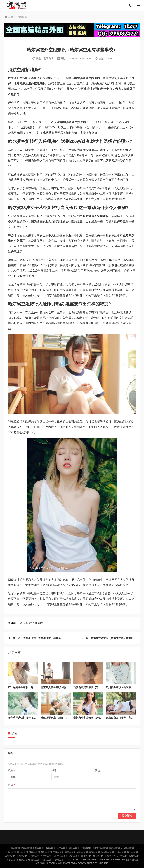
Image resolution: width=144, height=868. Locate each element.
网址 (98, 771)
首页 (11, 17)
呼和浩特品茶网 (100, 848)
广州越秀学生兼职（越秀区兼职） (27, 687)
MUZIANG (103, 863)
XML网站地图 (42, 863)
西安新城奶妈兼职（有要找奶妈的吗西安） (97, 687)
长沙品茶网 (38, 848)
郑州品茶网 (12, 860)
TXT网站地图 (56, 863)
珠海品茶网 (134, 856)
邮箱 (55, 771)
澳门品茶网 (48, 860)
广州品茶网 (86, 848)
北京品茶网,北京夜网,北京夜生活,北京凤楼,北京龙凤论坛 (17, 5)
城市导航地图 (132, 860)
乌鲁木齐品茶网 (60, 856)
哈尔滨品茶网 (127, 848)
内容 (11, 785)
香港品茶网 (60, 860)
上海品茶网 (14, 848)
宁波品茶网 (58, 852)
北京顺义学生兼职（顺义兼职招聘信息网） (65, 687)
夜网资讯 (22, 17)
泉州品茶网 (82, 852)
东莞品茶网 (62, 848)
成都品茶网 (50, 848)
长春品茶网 (26, 848)
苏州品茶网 (22, 856)
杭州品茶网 (22, 852)
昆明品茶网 (46, 852)
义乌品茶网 (122, 856)
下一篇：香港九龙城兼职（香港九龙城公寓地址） (108, 638)
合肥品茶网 (11, 852)
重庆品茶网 (24, 860)
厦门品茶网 (132, 852)
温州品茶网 (74, 856)
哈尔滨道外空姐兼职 (31, 623)
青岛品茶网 (94, 852)
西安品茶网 (98, 856)
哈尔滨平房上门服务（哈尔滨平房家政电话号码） (36, 718)
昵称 (11, 771)
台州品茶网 (34, 856)
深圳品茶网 (10, 856)
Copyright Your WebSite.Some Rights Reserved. (96, 860)
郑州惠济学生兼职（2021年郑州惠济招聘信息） (100, 718)
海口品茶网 (114, 848)
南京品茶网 (70, 852)
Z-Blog (82, 863)
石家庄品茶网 (107, 852)
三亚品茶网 (120, 852)
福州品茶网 (74, 848)
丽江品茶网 (36, 860)
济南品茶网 (34, 852)
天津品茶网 (46, 856)
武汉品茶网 (86, 856)
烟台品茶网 (110, 856)
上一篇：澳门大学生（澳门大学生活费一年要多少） (37, 638)
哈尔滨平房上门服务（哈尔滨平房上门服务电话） (68, 718)
